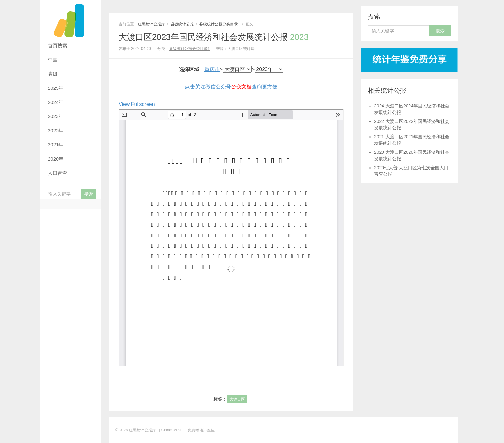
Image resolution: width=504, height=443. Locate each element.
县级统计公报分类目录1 (220, 24)
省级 (53, 74)
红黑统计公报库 (70, 19)
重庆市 (212, 69)
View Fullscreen (137, 104)
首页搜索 (58, 46)
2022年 (56, 130)
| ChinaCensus (172, 430)
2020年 (56, 159)
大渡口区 (237, 399)
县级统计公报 (182, 24)
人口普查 (58, 173)
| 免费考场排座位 (200, 430)
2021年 (56, 145)
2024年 (56, 102)
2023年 (56, 116)
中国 (53, 60)
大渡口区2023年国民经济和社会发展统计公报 (214, 37)
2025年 (56, 88)
